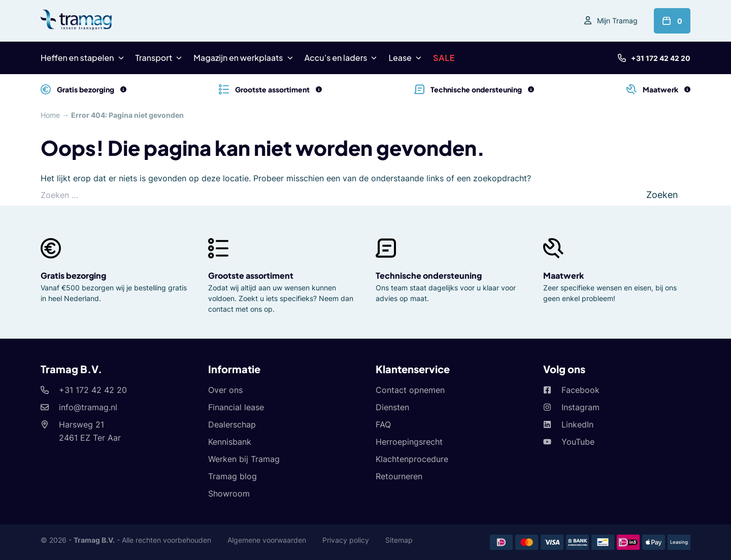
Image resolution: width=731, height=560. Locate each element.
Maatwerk (563, 275)
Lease (400, 58)
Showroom (229, 493)
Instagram (580, 407)
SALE (444, 58)
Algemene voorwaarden (267, 540)
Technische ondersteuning (429, 275)
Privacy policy (346, 540)
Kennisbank (230, 442)
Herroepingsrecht (409, 442)
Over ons (225, 390)
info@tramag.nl (88, 407)
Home (50, 115)
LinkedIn (577, 424)
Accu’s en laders (336, 58)
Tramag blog (232, 476)
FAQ (383, 424)
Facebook (580, 390)
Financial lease (236, 407)
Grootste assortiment (251, 275)
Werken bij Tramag (244, 459)
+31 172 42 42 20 (661, 58)
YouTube (578, 442)
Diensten (392, 407)
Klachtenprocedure (412, 459)
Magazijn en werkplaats (238, 58)
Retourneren (399, 476)
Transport (154, 58)
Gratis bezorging (73, 275)
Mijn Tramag (617, 21)
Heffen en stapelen (77, 58)
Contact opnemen (410, 390)
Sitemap (399, 540)
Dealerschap (232, 424)
